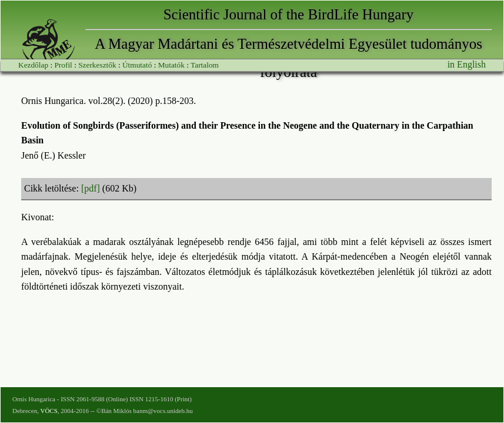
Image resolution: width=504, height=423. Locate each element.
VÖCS (49, 411)
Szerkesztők (97, 65)
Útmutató (137, 65)
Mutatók (171, 65)
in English (467, 64)
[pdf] (91, 188)
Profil (63, 65)
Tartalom (205, 65)
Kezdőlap (33, 65)
